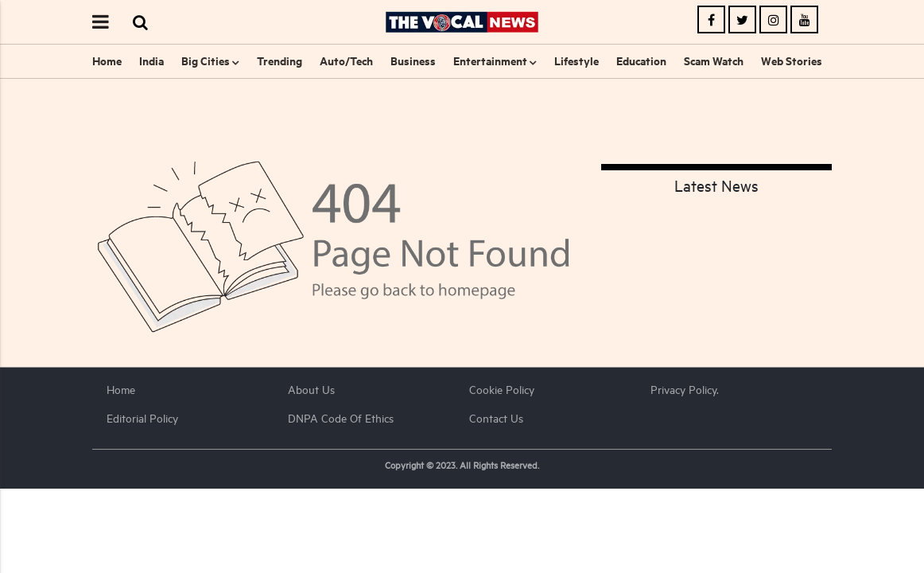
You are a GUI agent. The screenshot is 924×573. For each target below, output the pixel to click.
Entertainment (490, 61)
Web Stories (792, 61)
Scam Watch (714, 61)
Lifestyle (577, 61)
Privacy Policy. (685, 390)
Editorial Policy (142, 418)
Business (413, 61)
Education (641, 61)
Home (107, 61)
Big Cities (206, 61)
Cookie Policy (502, 390)
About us (311, 390)
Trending (280, 61)
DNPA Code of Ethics (341, 418)
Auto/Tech (346, 61)
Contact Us (496, 418)
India (151, 61)
